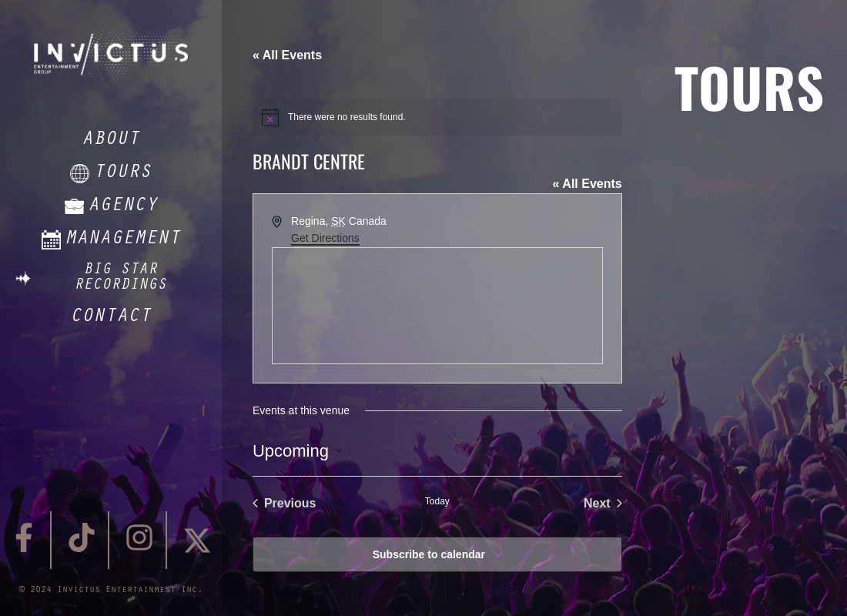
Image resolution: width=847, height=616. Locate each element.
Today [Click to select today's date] (437, 501)
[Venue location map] (437, 306)
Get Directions (325, 238)
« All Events (287, 55)
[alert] (437, 117)
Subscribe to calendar (429, 554)
